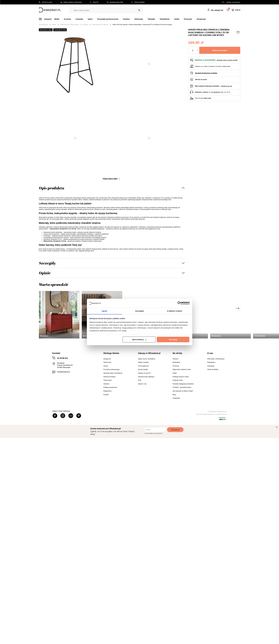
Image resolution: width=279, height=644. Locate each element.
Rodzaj (86, 25)
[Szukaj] (139, 10)
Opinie (45, 273)
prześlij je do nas (226, 86)
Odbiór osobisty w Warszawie (71, 2)
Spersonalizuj (139, 340)
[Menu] (47, 19)
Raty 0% (94, 2)
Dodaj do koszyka (220, 50)
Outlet (177, 19)
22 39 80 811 (236, 2)
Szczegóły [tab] (139, 311)
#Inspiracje (201, 19)
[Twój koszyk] (236, 10)
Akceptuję (173, 340)
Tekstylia (151, 19)
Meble (57, 19)
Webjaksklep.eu (222, 412)
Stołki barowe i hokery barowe (70, 25)
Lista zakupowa (229, 8)
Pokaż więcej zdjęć (112, 179)
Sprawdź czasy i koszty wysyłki (227, 60)
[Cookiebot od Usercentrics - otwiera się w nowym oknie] (179, 303)
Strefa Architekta (138, 2)
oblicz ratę (207, 98)
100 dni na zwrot (46, 2)
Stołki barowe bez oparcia (100, 25)
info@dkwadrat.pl (63, 372)
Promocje (188, 19)
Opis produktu (52, 188)
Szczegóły (47, 263)
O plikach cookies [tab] (175, 311)
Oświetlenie (165, 19)
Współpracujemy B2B (115, 2)
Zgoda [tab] (104, 311)
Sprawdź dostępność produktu (206, 73)
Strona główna (43, 25)
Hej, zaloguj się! (217, 10)
